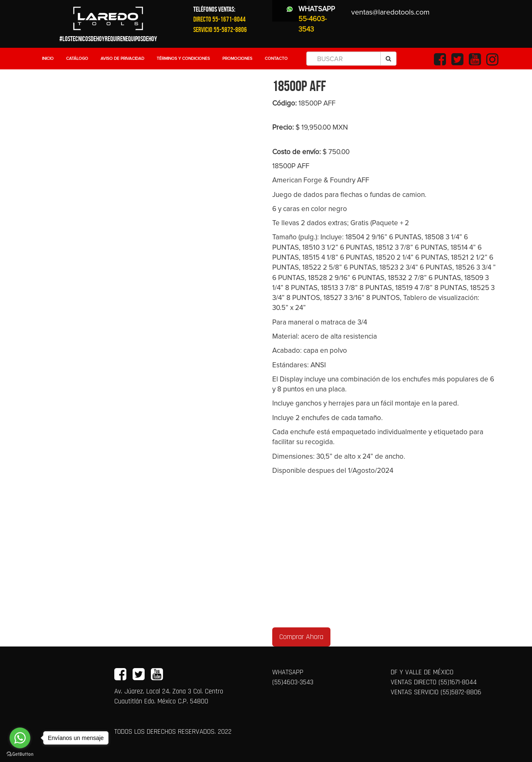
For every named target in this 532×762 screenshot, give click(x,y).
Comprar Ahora (301, 637)
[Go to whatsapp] (20, 738)
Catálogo (77, 59)
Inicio (48, 59)
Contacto (276, 59)
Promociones (237, 59)
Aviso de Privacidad (122, 59)
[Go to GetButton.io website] (20, 754)
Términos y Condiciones (183, 59)
